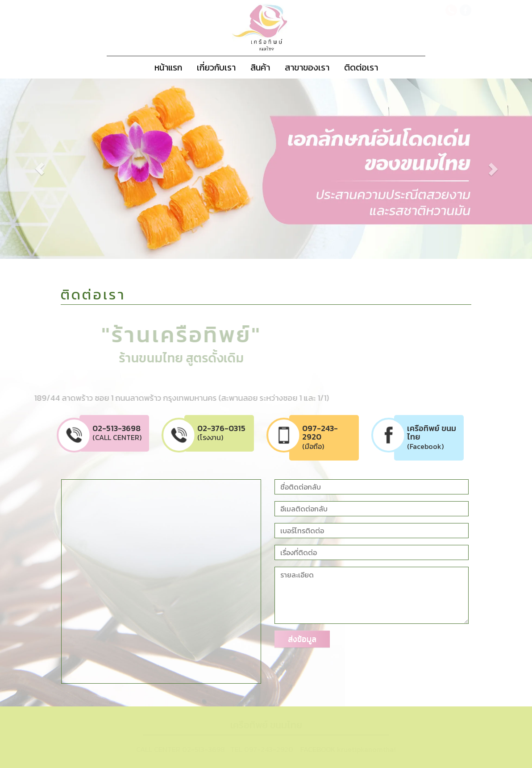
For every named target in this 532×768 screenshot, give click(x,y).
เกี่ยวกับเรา (216, 67)
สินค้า (260, 67)
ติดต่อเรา (361, 67)
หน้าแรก (168, 67)
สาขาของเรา (307, 67)
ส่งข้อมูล (302, 639)
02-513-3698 (204, 749)
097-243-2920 (269, 749)
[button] (368, 169)
